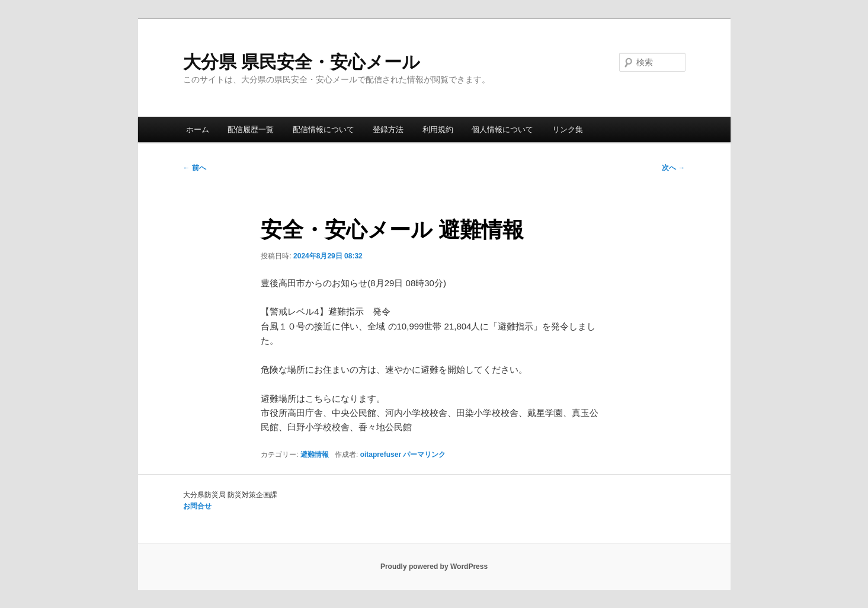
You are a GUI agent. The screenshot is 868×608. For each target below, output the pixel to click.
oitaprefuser (381, 455)
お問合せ (197, 506)
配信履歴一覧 (251, 129)
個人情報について (502, 129)
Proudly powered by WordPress (434, 567)
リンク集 (568, 129)
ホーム (198, 129)
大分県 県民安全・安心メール (302, 62)
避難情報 (315, 455)
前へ (195, 168)
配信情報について (324, 129)
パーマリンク (424, 455)
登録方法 (388, 129)
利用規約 (438, 129)
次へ (673, 168)
